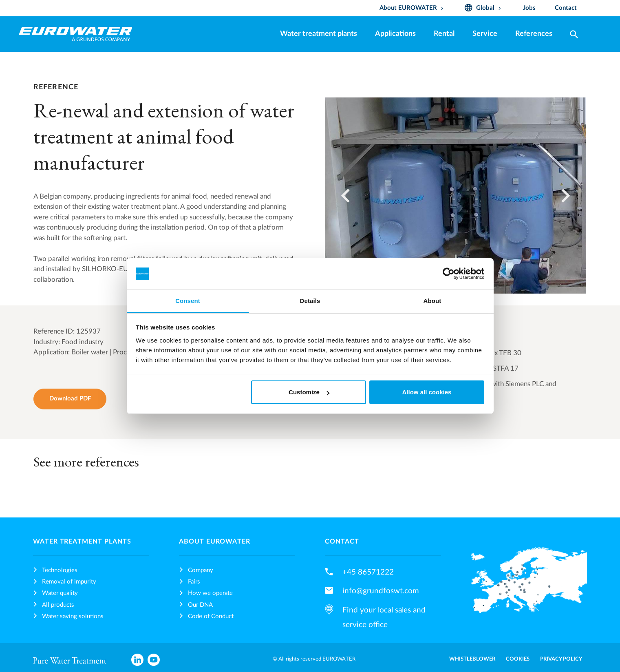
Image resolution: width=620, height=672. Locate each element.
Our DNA (200, 605)
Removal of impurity (69, 582)
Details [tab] (310, 301)
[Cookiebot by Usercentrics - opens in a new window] (449, 274)
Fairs (194, 582)
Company (201, 570)
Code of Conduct (211, 616)
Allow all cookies (427, 392)
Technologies (60, 570)
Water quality (60, 593)
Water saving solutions (73, 616)
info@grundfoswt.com (381, 591)
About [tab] (432, 301)
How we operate (210, 593)
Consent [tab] (188, 301)
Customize (309, 392)
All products (58, 605)
